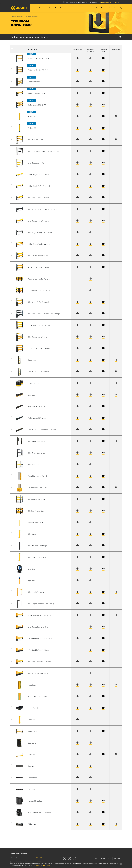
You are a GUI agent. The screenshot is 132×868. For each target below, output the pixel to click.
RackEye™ (53, 8)
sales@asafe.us (106, 2)
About (95, 8)
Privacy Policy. (46, 866)
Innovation (64, 8)
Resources (85, 8)
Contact (112, 8)
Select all (18, 49)
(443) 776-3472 (118, 2)
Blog (109, 858)
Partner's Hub (93, 2)
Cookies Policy (37, 866)
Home (13, 17)
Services (74, 8)
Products (42, 8)
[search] (120, 8)
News (103, 858)
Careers (104, 8)
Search (120, 37)
